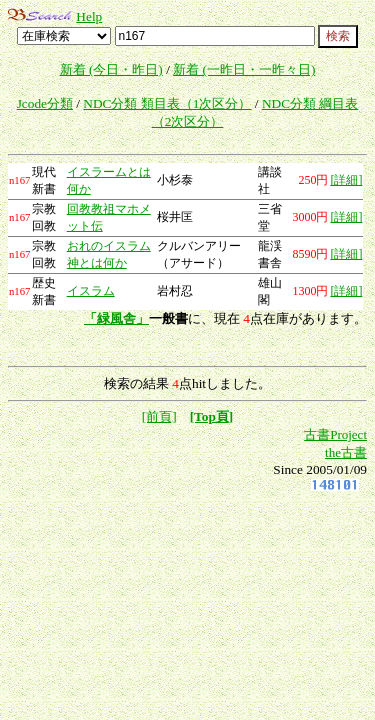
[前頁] (159, 416)
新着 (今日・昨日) (111, 69)
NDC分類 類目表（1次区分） (167, 103)
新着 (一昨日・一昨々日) (244, 69)
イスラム (91, 291)
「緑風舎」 (116, 318)
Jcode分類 (45, 103)
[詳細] (346, 180)
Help (89, 16)
